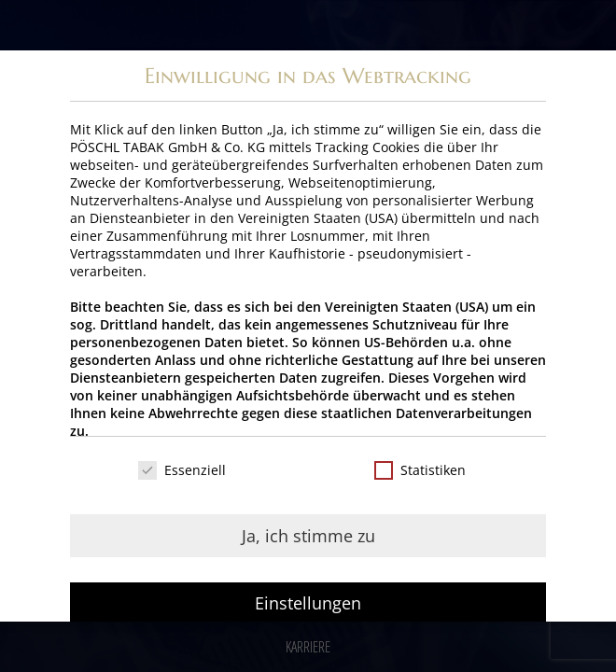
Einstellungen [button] (308, 603)
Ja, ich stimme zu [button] (308, 536)
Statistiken (420, 470)
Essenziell (182, 470)
